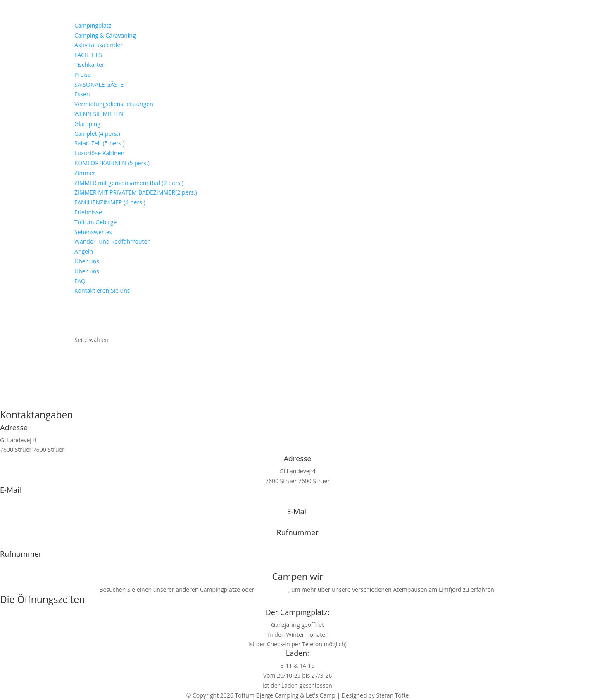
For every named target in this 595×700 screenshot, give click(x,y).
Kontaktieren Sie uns (102, 291)
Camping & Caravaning (105, 35)
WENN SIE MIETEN (99, 114)
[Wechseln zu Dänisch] (75, 310)
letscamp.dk (272, 590)
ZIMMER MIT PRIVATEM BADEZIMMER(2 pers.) (136, 192)
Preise (83, 75)
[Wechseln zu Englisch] (75, 330)
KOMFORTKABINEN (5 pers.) (112, 163)
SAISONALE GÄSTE (99, 84)
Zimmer (85, 173)
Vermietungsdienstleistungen (114, 104)
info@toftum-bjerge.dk (31, 502)
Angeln (84, 251)
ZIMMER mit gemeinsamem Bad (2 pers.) (129, 183)
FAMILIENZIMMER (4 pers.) (110, 202)
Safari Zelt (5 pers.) (99, 143)
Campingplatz (93, 25)
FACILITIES (88, 55)
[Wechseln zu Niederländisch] (75, 320)
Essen (82, 94)
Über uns (87, 261)
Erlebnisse (88, 212)
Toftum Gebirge (95, 222)
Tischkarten (90, 65)
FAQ (80, 281)
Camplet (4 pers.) (97, 134)
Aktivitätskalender (99, 45)
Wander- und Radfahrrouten (113, 241)
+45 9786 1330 (297, 545)
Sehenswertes (93, 232)
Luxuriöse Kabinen (99, 153)
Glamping (87, 124)
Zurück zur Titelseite (297, 400)
